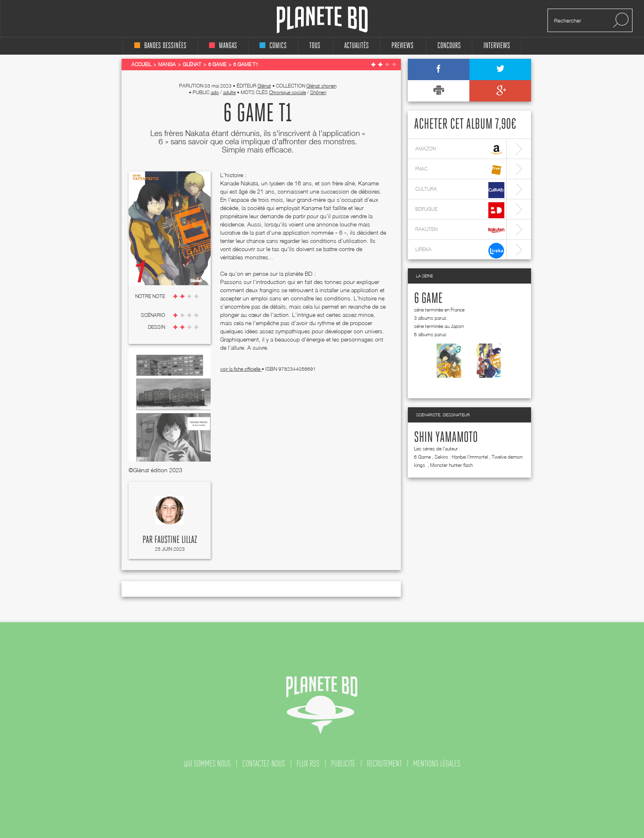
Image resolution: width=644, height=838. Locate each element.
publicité (343, 764)
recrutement (384, 764)
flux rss (308, 764)
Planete (322, 20)
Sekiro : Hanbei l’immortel (461, 457)
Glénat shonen (321, 86)
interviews (497, 46)
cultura (460, 190)
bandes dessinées (160, 46)
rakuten (460, 230)
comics (273, 46)
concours (449, 46)
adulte (229, 92)
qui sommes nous (207, 764)
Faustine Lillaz (176, 540)
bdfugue (460, 210)
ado (215, 92)
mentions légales (437, 764)
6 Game (428, 299)
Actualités (356, 46)
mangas (223, 46)
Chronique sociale (287, 92)
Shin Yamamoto (446, 438)
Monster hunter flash (451, 465)
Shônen (318, 92)
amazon (460, 150)
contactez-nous (264, 764)
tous (315, 46)
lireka (460, 250)
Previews (402, 46)
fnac (460, 170)
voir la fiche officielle (241, 369)
